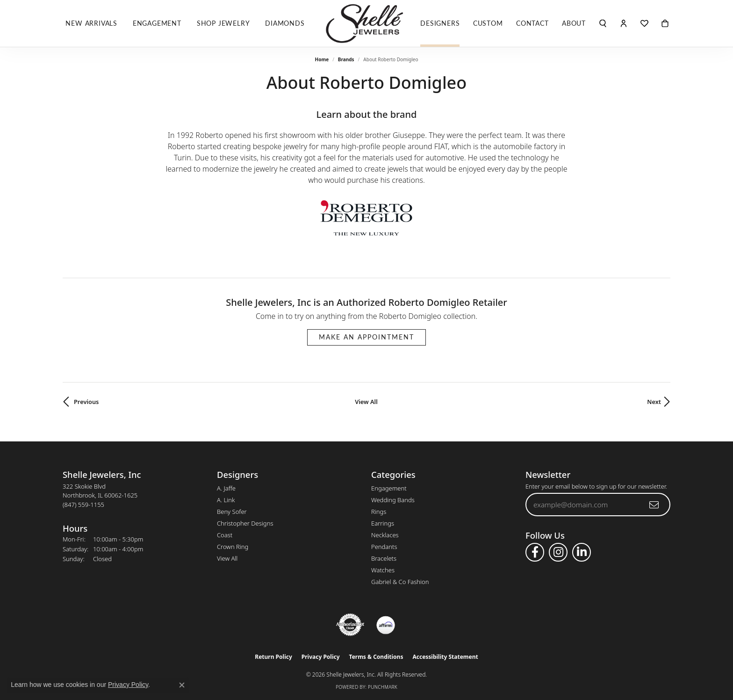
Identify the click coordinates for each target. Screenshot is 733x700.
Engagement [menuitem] (389, 488)
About (574, 23)
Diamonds (285, 23)
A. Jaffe (226, 488)
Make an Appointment (366, 337)
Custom (488, 23)
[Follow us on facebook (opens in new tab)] (535, 552)
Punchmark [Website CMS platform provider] (383, 687)
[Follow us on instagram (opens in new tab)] (558, 552)
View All (366, 402)
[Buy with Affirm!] (386, 625)
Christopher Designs (245, 523)
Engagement (157, 23)
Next (654, 402)
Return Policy (273, 657)
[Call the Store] (83, 505)
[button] (603, 23)
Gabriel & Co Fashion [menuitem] (400, 582)
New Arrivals (91, 23)
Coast (225, 535)
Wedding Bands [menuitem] (393, 500)
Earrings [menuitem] (383, 523)
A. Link (226, 500)
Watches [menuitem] (383, 570)
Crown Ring (233, 547)
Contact (532, 23)
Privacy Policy (321, 657)
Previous (86, 402)
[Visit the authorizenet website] (350, 625)
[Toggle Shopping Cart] (665, 23)
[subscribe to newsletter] (654, 505)
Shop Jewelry (223, 23)
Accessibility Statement (445, 657)
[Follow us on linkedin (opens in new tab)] (582, 552)
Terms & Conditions (376, 657)
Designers (440, 23)
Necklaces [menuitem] (385, 535)
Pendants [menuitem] (384, 547)
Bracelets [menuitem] (384, 558)
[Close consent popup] (182, 685)
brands (346, 59)
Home (322, 59)
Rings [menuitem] (379, 512)
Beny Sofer (232, 512)
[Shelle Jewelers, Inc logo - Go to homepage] (366, 23)
